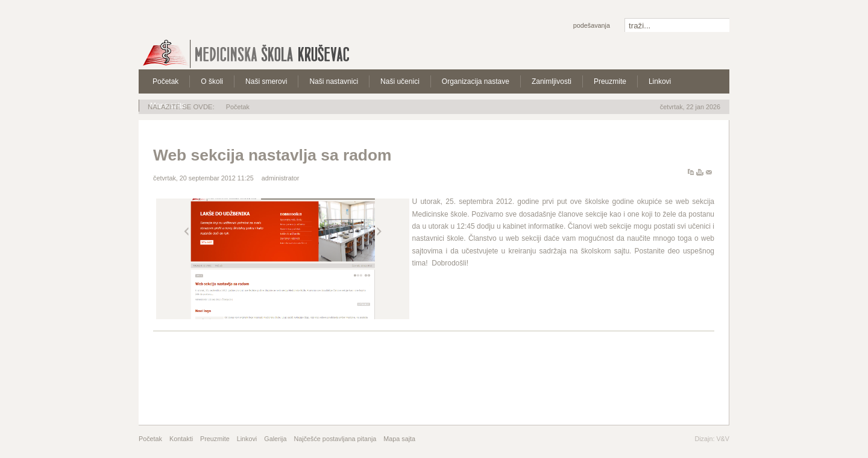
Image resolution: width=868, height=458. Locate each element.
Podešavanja (592, 25)
